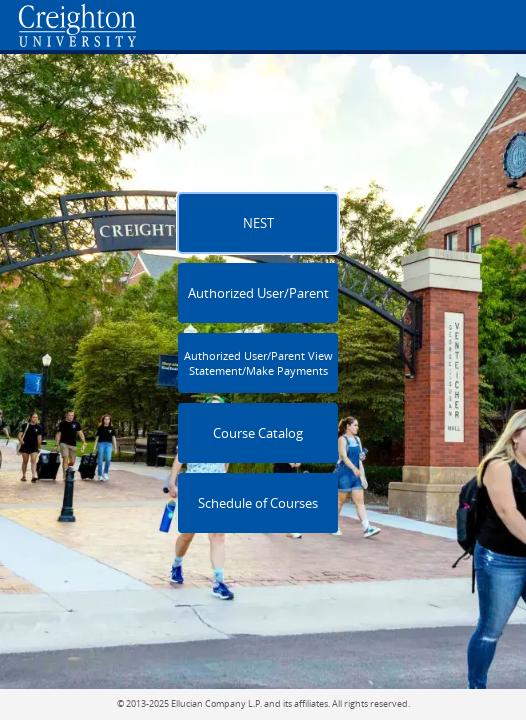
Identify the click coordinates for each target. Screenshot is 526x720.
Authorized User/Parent (258, 293)
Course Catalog (258, 433)
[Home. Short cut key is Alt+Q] (168, 25)
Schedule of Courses (258, 503)
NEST (258, 223)
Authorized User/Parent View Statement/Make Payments (258, 363)
